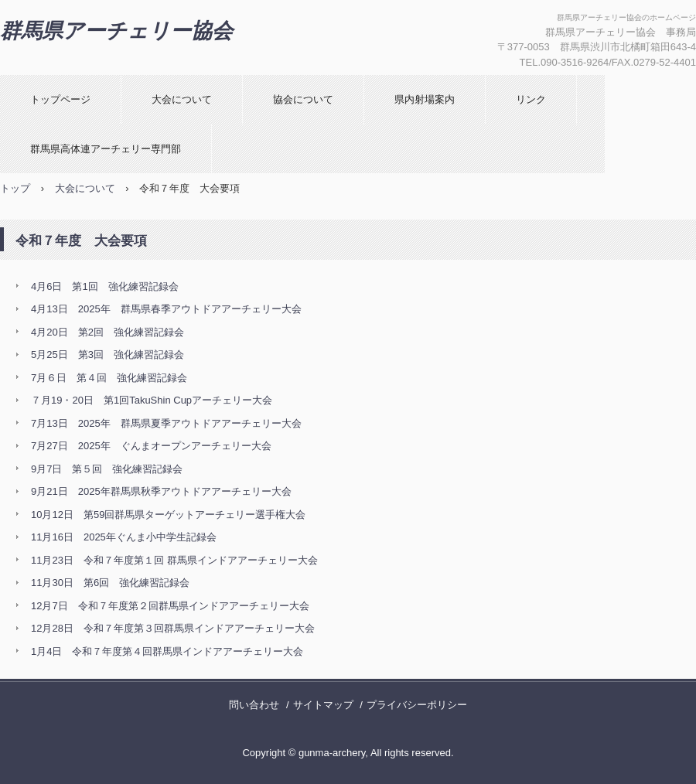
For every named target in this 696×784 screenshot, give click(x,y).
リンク (531, 99)
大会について (182, 99)
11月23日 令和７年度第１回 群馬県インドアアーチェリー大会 (174, 560)
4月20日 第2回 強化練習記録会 (107, 332)
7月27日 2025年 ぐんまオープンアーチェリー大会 (151, 446)
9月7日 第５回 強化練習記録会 (107, 469)
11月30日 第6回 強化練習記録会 (110, 583)
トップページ (60, 99)
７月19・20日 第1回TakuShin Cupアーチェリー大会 (152, 400)
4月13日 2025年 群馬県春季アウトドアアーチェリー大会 (166, 309)
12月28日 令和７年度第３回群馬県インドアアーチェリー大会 (173, 628)
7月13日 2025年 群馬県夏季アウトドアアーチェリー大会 (166, 423)
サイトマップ (323, 705)
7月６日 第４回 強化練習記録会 (109, 378)
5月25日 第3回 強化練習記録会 (107, 355)
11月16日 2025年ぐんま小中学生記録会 (124, 537)
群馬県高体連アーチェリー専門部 (106, 149)
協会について (303, 99)
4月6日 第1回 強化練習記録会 (105, 286)
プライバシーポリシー (417, 705)
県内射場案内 (425, 99)
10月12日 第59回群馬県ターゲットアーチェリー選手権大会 (168, 515)
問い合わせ (254, 705)
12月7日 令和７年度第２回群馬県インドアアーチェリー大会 (170, 606)
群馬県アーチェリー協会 (116, 31)
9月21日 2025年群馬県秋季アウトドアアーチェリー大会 (161, 491)
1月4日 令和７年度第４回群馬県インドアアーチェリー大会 (167, 651)
